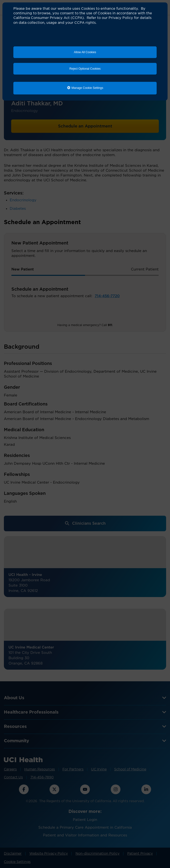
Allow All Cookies (85, 52)
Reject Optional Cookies (85, 69)
